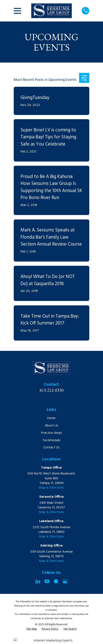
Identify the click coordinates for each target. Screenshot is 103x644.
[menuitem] (32, 629)
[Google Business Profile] (65, 581)
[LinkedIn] (38, 581)
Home (51, 418)
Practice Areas (51, 433)
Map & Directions (51, 488)
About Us (51, 426)
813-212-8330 (51, 390)
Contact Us (51, 448)
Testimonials (51, 440)
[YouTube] (47, 581)
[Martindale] (56, 581)
